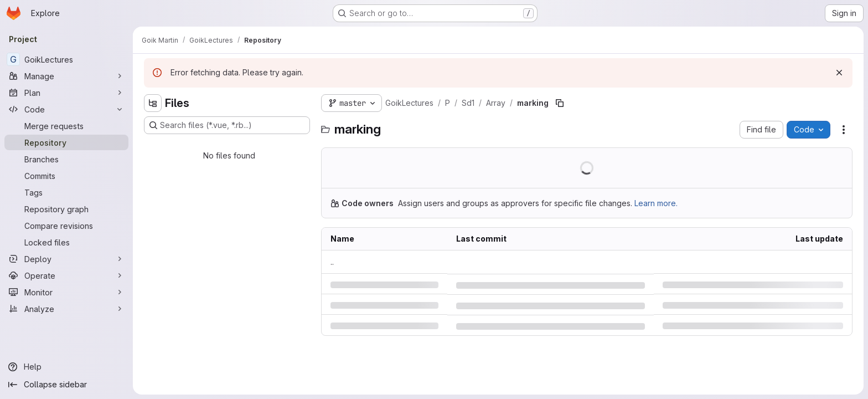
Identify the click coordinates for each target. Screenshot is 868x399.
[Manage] (66, 76)
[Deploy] (66, 259)
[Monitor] (66, 292)
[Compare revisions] (66, 226)
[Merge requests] (66, 126)
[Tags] (66, 192)
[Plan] (66, 93)
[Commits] (66, 176)
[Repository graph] (66, 209)
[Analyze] (66, 309)
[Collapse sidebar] (66, 385)
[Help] (66, 367)
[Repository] (66, 142)
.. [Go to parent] (332, 262)
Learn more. (656, 203)
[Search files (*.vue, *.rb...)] (227, 125)
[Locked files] (66, 242)
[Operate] (66, 275)
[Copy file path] (560, 103)
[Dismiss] (839, 73)
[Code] (66, 109)
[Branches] (66, 159)
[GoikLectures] (66, 59)
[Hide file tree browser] (153, 103)
